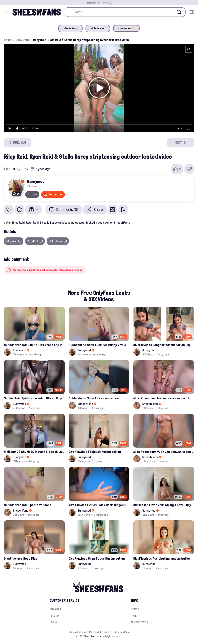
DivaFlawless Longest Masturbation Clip (162, 345)
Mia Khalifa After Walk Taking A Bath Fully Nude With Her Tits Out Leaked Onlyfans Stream (164, 505)
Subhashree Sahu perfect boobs (28, 505)
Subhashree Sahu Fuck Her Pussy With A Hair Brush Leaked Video (99, 345)
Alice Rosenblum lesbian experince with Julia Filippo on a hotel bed (164, 398)
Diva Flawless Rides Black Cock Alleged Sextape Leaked (99, 505)
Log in (53, 622)
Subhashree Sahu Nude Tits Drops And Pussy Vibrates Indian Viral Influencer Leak (34, 345)
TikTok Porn (70, 28)
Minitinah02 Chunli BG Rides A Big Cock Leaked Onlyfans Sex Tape (34, 452)
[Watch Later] (19, 210)
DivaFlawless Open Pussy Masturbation (97, 558)
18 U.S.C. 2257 (140, 622)
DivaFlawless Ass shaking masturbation (162, 558)
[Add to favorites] (9, 210)
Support (56, 609)
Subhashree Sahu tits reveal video (94, 398)
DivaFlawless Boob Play (20, 558)
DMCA (134, 616)
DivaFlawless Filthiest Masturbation (95, 452)
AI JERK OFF (98, 28)
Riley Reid (22, 40)
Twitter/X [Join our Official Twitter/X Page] (106, 3)
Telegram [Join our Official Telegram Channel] (92, 3)
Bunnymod (36, 181)
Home (8, 40)
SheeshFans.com (92, 636)
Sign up (54, 616)
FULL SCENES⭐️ (126, 28)
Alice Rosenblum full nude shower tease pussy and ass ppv (164, 452)
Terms (135, 609)
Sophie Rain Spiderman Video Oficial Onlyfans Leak (34, 398)
